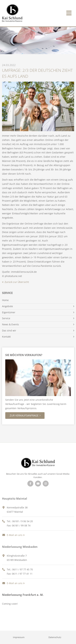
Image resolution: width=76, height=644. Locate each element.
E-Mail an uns (12, 535)
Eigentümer (9, 312)
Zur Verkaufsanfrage (24, 415)
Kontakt (6, 337)
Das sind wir (9, 330)
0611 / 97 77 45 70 (23, 569)
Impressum (19, 637)
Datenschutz (55, 637)
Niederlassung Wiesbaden (20, 547)
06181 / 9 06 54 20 (23, 521)
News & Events (10, 324)
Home (5, 300)
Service (6, 318)
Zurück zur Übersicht (17, 282)
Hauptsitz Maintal (15, 499)
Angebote (7, 306)
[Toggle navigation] (69, 12)
